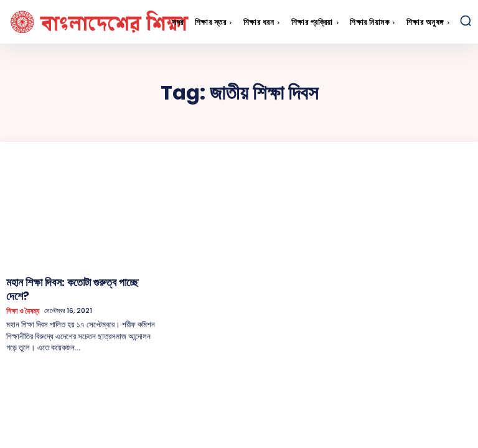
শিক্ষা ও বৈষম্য (22, 295)
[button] (466, 21)
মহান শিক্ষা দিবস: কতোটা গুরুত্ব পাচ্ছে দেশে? (69, 281)
